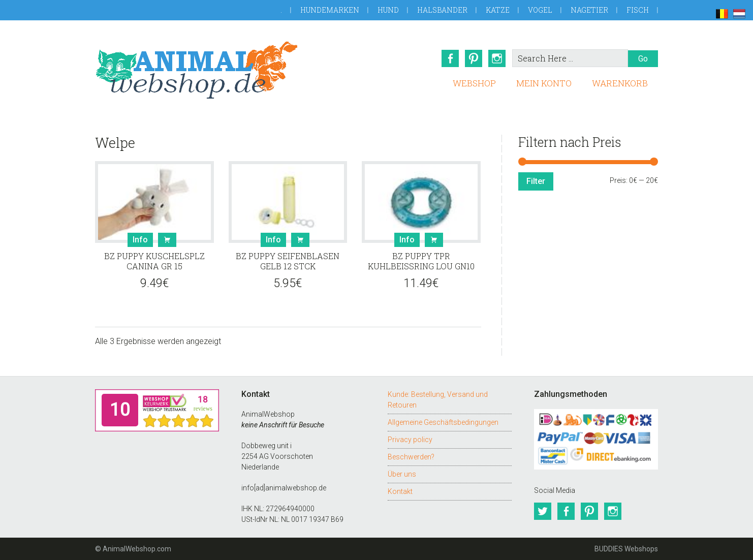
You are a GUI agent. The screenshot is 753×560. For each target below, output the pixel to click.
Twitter (543, 511)
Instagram (497, 58)
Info (140, 240)
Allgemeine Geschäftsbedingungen (443, 422)
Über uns (402, 474)
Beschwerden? (411, 457)
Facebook (450, 58)
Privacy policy (410, 440)
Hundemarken (330, 10)
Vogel (540, 10)
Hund (388, 10)
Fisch (638, 10)
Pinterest (474, 58)
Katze (498, 10)
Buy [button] (167, 240)
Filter (536, 181)
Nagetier (589, 10)
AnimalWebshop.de (197, 70)
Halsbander (442, 10)
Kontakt (400, 491)
